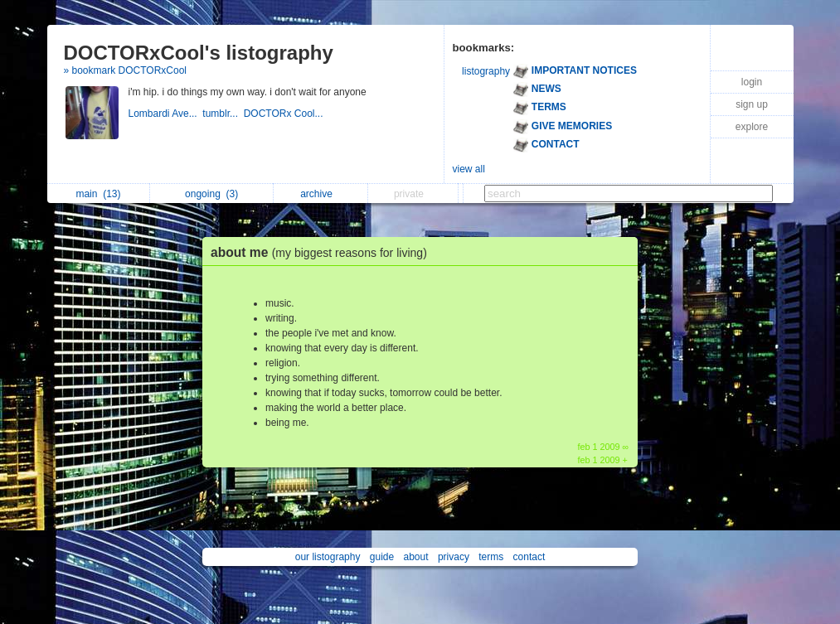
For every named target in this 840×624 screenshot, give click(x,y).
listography (486, 71)
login (752, 82)
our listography (328, 557)
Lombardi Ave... (166, 114)
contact (529, 557)
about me (323, 252)
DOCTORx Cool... (285, 114)
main (98, 194)
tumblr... (223, 114)
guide (382, 557)
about (416, 557)
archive (320, 194)
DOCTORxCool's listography (199, 53)
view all (469, 169)
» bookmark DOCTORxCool (126, 70)
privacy (454, 557)
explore (752, 127)
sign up (752, 104)
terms (491, 557)
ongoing (211, 194)
